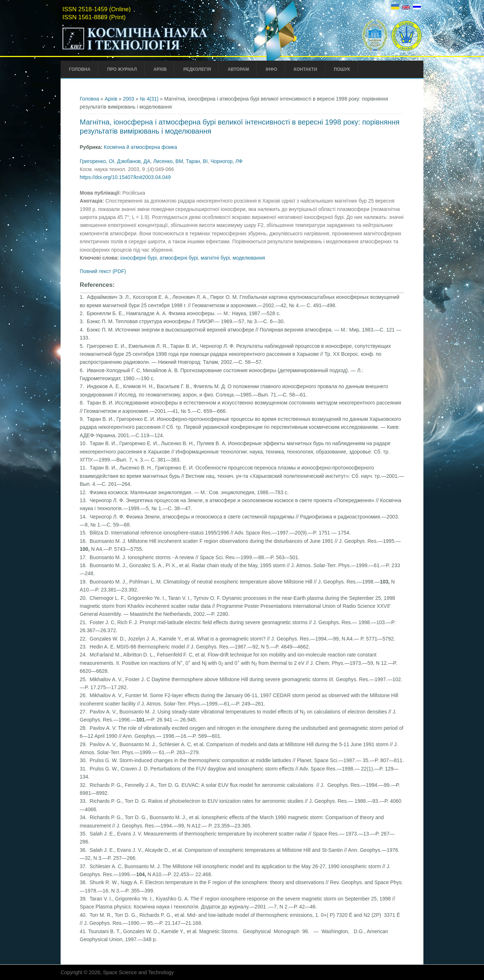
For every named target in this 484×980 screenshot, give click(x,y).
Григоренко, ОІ (97, 161)
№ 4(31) (149, 99)
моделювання (249, 258)
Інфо (271, 69)
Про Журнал (122, 69)
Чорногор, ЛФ (226, 161)
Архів (160, 69)
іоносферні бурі (139, 258)
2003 (129, 99)
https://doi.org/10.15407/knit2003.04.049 (125, 177)
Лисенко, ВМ (168, 161)
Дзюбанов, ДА (134, 161)
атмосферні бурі (179, 258)
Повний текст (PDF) (103, 271)
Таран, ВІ (197, 161)
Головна (80, 69)
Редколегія (197, 69)
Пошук (342, 69)
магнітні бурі (215, 258)
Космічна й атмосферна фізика (140, 147)
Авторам (238, 69)
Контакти (305, 69)
